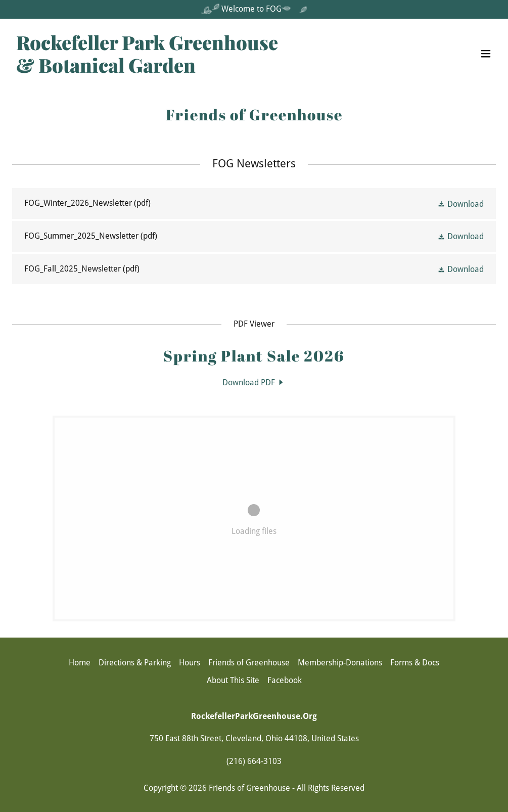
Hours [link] (190, 663)
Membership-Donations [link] (340, 663)
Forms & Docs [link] (415, 663)
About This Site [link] (233, 680)
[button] (486, 54)
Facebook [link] (285, 680)
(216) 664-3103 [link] (254, 761)
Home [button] (80, 663)
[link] (147, 70)
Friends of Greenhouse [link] (249, 663)
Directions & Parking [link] (135, 663)
